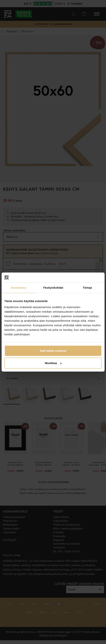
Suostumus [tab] (19, 288)
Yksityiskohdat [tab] (53, 288)
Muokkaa (53, 363)
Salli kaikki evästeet (53, 351)
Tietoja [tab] (87, 288)
